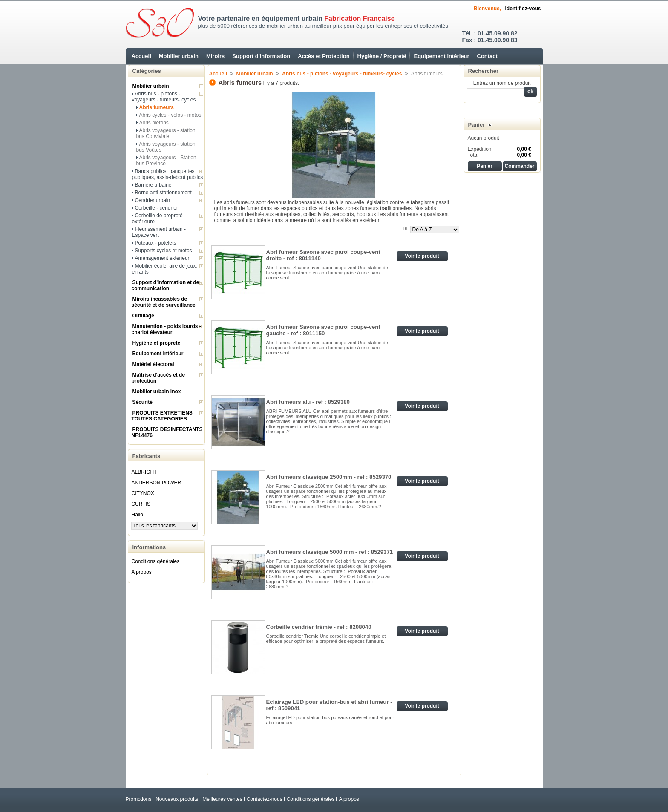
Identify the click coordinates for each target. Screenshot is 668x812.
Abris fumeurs (157, 107)
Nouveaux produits (177, 799)
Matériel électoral (153, 364)
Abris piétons (154, 123)
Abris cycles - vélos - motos (170, 115)
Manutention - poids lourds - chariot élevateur (166, 329)
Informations (149, 547)
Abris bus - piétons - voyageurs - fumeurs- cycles (164, 97)
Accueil (141, 56)
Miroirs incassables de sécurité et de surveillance (164, 302)
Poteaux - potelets (156, 243)
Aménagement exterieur (162, 258)
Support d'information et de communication (166, 285)
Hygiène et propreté (157, 343)
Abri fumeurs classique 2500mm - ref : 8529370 (329, 477)
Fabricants (147, 456)
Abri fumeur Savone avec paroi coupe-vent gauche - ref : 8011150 (323, 330)
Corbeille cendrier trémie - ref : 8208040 (319, 627)
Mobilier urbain (179, 56)
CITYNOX (143, 493)
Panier (477, 125)
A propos (142, 572)
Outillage (143, 316)
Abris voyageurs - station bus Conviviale (166, 133)
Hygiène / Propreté (382, 56)
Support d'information (261, 56)
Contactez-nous (265, 799)
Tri (405, 229)
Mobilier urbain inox (157, 392)
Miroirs (215, 56)
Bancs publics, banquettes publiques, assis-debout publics (168, 174)
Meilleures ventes (222, 799)
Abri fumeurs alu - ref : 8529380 (308, 402)
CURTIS (141, 504)
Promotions (139, 799)
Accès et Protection (324, 56)
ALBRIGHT (144, 472)
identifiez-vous (523, 9)
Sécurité (143, 402)
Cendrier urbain (153, 200)
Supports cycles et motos (164, 251)
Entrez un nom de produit (502, 83)
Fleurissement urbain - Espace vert (159, 232)
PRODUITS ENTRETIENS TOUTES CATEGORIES (162, 416)
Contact (487, 56)
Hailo (137, 515)
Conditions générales (156, 561)
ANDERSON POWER (157, 483)
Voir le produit (422, 256)
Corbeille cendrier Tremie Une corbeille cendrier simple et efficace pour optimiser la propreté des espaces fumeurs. (326, 639)
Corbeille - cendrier (157, 208)
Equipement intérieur (441, 56)
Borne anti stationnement (163, 193)
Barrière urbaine (153, 185)
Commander (519, 166)
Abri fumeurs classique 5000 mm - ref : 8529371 (330, 552)
